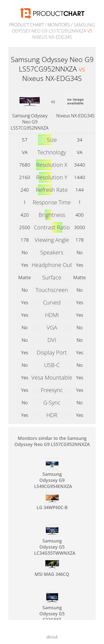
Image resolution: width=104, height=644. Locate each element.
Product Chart (26, 25)
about (52, 637)
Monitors (59, 25)
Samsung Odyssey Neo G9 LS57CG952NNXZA (30, 122)
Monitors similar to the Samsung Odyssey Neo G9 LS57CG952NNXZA (52, 441)
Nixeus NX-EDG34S (75, 116)
